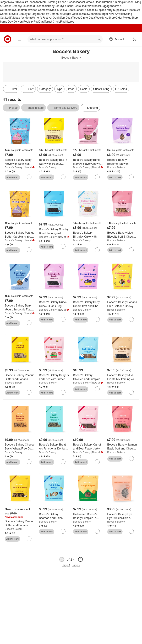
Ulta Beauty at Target (26, 14)
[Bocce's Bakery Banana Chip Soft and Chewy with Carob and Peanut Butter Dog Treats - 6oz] (122, 304)
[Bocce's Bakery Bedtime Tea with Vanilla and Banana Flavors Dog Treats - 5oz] (122, 162)
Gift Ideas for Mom (35, 2)
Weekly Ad (102, 18)
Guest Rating (101, 89)
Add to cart (12, 177)
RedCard (39, 22)
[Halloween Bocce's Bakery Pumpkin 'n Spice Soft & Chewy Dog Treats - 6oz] (88, 516)
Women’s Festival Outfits (46, 18)
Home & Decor (93, 2)
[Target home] (8, 39)
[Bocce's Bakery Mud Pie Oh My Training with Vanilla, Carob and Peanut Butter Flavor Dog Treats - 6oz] (122, 377)
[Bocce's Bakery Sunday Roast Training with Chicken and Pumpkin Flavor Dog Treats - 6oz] (54, 231)
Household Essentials (35, 6)
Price (71, 89)
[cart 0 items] (135, 39)
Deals (84, 14)
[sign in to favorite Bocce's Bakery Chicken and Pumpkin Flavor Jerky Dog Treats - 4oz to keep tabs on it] (97, 389)
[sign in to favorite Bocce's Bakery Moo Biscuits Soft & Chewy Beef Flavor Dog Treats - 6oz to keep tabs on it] (131, 250)
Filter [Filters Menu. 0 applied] (11, 89)
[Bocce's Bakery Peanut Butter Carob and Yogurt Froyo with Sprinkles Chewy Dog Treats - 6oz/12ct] (20, 235)
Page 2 (76, 565)
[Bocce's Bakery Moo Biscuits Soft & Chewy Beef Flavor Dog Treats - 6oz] (122, 235)
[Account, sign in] (118, 39)
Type (59, 89)
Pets (10, 14)
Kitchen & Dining (113, 2)
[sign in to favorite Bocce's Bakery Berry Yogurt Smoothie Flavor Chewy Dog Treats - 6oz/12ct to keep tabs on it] (29, 323)
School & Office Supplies (91, 10)
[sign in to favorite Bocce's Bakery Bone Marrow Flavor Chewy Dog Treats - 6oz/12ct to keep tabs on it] (97, 177)
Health (85, 6)
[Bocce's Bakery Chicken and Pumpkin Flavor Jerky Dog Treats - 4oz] (88, 377)
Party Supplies (115, 10)
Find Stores (67, 22)
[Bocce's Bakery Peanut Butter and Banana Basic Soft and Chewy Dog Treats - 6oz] (20, 523)
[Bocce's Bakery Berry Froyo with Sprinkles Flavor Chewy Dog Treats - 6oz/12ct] (20, 162)
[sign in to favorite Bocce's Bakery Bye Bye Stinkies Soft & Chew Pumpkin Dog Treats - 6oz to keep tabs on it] (131, 531)
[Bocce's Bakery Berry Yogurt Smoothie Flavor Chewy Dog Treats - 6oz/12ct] (20, 308)
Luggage (106, 6)
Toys (14, 10)
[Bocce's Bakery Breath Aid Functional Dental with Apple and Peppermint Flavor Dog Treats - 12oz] (54, 447)
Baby (51, 6)
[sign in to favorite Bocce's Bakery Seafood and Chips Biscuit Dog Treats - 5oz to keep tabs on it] (63, 531)
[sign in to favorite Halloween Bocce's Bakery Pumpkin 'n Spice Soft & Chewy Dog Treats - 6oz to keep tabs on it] (97, 531)
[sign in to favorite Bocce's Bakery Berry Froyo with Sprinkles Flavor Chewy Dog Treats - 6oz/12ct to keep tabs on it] (29, 177)
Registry (28, 22)
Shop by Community (51, 14)
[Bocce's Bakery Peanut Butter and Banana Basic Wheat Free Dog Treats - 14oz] (20, 377)
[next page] (80, 559)
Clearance (94, 14)
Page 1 (66, 565)
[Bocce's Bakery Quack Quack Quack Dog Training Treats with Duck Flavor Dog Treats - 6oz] (54, 304)
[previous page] (62, 559)
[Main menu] (20, 39)
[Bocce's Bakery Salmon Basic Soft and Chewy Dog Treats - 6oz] (122, 447)
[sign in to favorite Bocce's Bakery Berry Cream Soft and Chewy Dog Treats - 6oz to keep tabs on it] (97, 319)
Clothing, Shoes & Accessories (65, 2)
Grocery (16, 6)
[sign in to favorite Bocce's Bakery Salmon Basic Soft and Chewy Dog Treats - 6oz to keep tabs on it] (131, 458)
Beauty (59, 6)
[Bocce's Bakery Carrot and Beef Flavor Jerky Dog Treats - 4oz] (88, 447)
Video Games (39, 10)
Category (45, 89)
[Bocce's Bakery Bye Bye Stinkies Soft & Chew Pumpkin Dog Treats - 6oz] (122, 516)
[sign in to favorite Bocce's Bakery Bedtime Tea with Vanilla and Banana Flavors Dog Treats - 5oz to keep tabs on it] (131, 177)
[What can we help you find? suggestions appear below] (65, 39)
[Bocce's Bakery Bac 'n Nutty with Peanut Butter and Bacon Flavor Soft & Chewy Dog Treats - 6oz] (54, 162)
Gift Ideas (130, 10)
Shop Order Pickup (120, 18)
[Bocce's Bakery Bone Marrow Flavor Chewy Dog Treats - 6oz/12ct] (88, 162)
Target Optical (72, 14)
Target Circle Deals (84, 18)
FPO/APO (121, 89)
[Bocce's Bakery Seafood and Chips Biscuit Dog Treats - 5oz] (54, 516)
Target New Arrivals (12, 2)
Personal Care (72, 6)
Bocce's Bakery (14, 167)
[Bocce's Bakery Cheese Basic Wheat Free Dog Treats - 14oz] (20, 447)
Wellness (95, 6)
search (99, 39)
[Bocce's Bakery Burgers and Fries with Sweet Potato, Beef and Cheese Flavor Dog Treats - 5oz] (54, 377)
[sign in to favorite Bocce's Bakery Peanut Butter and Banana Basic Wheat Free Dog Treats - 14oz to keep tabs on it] (29, 392)
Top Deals (66, 18)
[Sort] (28, 89)
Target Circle (52, 22)
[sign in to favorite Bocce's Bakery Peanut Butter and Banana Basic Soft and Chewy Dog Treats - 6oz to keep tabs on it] (29, 539)
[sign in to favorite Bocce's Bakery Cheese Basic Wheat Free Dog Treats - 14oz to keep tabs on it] (29, 462)
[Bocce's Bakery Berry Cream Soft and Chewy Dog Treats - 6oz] (88, 304)
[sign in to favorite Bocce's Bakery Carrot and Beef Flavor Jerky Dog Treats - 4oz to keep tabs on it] (97, 462)
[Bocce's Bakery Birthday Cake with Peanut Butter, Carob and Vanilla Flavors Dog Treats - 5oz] (88, 235)
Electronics (23, 10)
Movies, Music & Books (61, 10)
